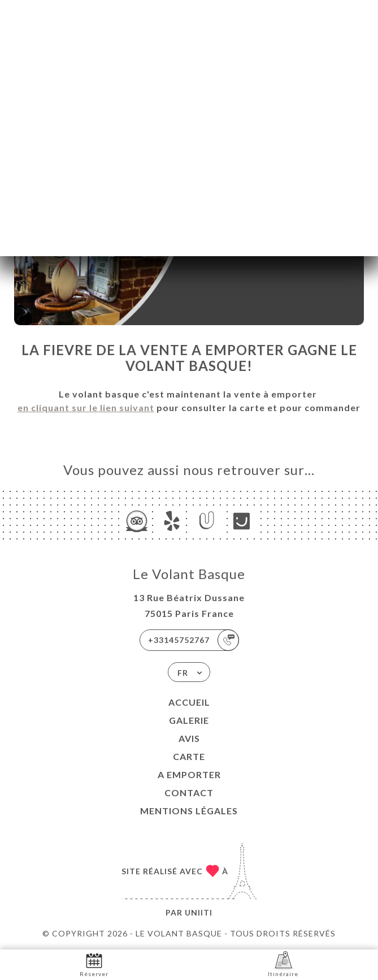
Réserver (94, 964)
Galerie (189, 720)
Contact (189, 793)
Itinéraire (283, 964)
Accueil (189, 702)
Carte (189, 756)
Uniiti (199, 912)
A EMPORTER (189, 774)
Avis (189, 738)
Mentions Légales (189, 811)
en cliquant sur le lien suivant (86, 407)
